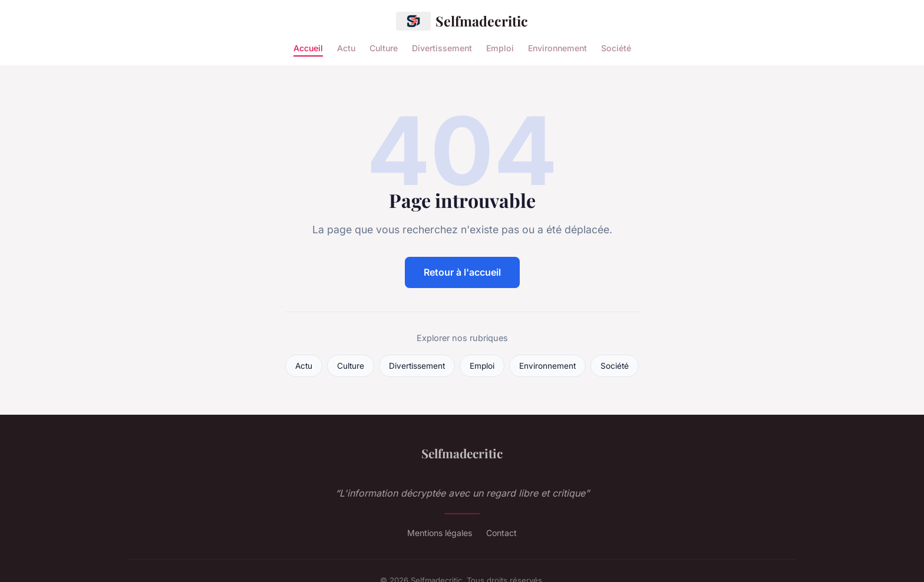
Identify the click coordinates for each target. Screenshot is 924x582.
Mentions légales (440, 533)
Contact (501, 533)
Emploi (500, 47)
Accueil (308, 47)
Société (616, 47)
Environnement (557, 47)
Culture (384, 47)
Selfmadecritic (462, 21)
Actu (346, 47)
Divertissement (442, 47)
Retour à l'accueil (462, 272)
